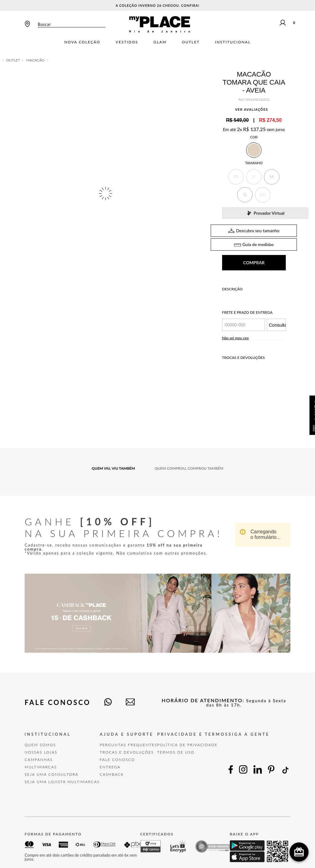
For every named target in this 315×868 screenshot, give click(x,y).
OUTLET (13, 60)
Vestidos (127, 42)
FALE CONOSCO (117, 744)
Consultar (277, 310)
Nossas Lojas (41, 737)
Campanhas (39, 744)
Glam (160, 42)
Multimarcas (41, 752)
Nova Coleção (82, 42)
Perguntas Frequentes (128, 729)
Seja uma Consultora (52, 759)
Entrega (110, 752)
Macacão (35, 60)
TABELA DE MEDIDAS (254, 229)
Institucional (233, 42)
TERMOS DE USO (176, 737)
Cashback (112, 759)
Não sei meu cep (235, 323)
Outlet (191, 42)
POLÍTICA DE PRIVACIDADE (187, 729)
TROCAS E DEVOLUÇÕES (127, 737)
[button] (236, 177)
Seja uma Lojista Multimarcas (62, 766)
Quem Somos (40, 729)
